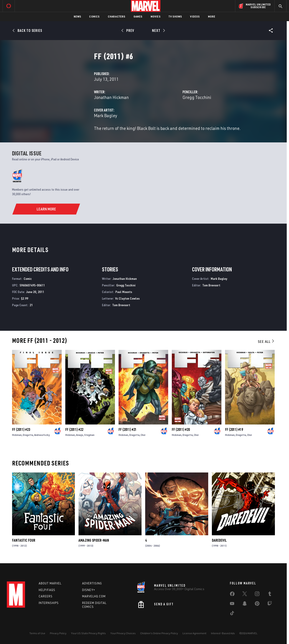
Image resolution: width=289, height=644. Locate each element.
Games (138, 16)
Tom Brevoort (121, 305)
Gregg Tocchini (197, 97)
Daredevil (219, 540)
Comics (94, 16)
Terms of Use (37, 633)
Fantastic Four (24, 540)
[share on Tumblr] (270, 595)
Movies (156, 16)
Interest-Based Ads (223, 633)
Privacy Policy (58, 633)
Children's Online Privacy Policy (159, 633)
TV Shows (175, 16)
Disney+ (89, 590)
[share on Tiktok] (232, 614)
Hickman (17, 435)
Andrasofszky (42, 435)
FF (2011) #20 (181, 429)
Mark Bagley (106, 115)
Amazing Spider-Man (94, 540)
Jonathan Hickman (111, 97)
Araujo (80, 435)
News (77, 16)
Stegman (89, 435)
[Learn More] (46, 209)
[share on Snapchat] (245, 604)
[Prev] (128, 30)
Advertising (92, 583)
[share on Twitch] (270, 604)
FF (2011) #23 (21, 429)
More (212, 16)
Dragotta (28, 435)
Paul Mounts (124, 292)
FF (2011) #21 (128, 429)
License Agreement (194, 633)
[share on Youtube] (232, 604)
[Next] (158, 30)
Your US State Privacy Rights (88, 633)
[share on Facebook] (232, 595)
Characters (117, 16)
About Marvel (50, 583)
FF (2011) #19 (234, 429)
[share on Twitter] (245, 595)
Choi (143, 435)
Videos (195, 16)
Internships (49, 603)
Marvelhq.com (94, 596)
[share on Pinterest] (257, 604)
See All (266, 341)
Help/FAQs (47, 590)
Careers (46, 596)
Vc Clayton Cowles (127, 298)
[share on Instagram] (257, 595)
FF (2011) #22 (74, 429)
